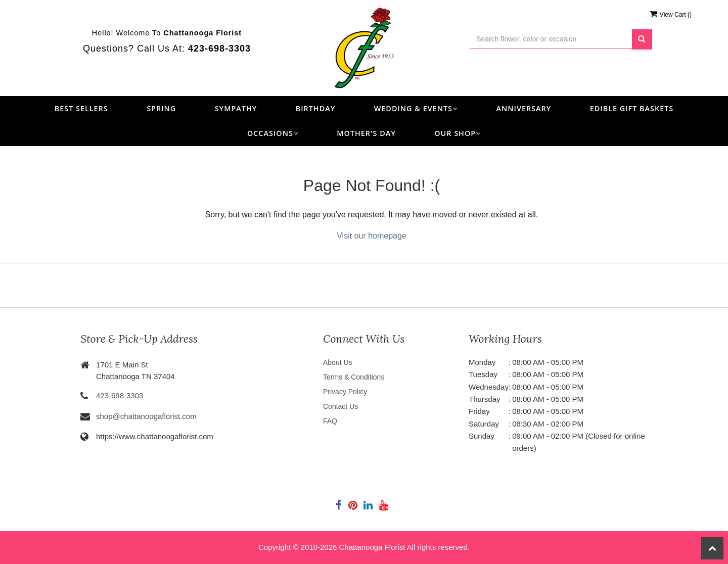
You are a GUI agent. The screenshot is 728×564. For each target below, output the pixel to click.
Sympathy (236, 108)
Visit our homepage (372, 236)
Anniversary (524, 108)
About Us (338, 362)
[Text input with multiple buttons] (551, 39)
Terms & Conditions (354, 377)
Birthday (316, 108)
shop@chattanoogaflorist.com (146, 416)
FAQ (330, 421)
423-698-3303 (120, 395)
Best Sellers (81, 108)
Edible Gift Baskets (632, 108)
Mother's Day (366, 133)
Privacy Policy (345, 392)
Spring (161, 108)
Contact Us (340, 406)
